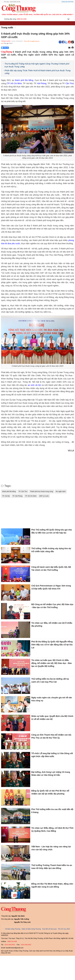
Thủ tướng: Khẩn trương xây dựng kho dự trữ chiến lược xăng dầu (51, 550)
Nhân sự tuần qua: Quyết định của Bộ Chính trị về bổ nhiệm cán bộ (52, 718)
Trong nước (7, 28)
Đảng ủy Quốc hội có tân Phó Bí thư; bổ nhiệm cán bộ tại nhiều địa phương (50, 792)
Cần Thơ (69, 83)
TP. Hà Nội (6, 496)
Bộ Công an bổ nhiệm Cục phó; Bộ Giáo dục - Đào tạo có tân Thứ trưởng (52, 606)
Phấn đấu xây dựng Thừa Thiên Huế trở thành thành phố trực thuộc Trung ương (37, 72)
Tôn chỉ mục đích (64, 929)
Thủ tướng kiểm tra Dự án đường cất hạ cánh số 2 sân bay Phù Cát (50, 680)
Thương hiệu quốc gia (42, 15)
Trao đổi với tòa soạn (49, 929)
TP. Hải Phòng (17, 496)
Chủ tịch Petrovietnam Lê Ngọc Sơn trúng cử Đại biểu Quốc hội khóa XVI (51, 587)
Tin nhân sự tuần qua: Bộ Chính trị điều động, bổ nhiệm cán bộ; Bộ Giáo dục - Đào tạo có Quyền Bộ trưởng (51, 663)
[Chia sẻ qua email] (69, 48)
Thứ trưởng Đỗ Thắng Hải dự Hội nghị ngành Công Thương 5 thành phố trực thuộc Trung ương (37, 65)
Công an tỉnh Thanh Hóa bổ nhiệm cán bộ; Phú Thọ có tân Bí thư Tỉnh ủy (51, 736)
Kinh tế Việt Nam (26, 15)
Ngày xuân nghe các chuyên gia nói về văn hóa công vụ (52, 699)
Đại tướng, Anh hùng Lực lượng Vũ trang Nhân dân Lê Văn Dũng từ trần (51, 774)
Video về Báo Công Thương (31, 929)
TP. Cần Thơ (23, 491)
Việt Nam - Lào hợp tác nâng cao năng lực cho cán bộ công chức (51, 848)
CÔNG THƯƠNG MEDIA (10, 15)
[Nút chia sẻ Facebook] (18, 48)
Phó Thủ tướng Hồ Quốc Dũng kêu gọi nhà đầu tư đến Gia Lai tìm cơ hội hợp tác (51, 531)
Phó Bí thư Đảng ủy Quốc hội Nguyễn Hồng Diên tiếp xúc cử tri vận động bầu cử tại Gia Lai (52, 645)
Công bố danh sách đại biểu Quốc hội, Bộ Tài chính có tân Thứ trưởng (51, 569)
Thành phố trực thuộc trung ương (42, 491)
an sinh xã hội (34, 385)
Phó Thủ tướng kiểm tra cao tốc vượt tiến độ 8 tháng (52, 811)
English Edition (68, 2)
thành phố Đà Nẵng (24, 80)
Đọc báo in (57, 15)
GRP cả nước (44, 496)
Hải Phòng (42, 83)
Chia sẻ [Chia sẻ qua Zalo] (5, 48)
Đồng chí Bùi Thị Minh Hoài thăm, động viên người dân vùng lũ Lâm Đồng (52, 885)
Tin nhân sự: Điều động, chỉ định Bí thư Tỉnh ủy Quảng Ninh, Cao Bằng (52, 830)
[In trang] (73, 48)
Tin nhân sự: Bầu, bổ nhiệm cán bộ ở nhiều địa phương (52, 624)
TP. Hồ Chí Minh (31, 496)
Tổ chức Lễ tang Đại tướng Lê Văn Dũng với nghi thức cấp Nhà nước (52, 755)
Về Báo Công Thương (13, 929)
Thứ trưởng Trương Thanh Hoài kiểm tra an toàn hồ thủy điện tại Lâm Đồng (52, 867)
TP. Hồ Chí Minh (14, 83)
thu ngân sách (61, 491)
